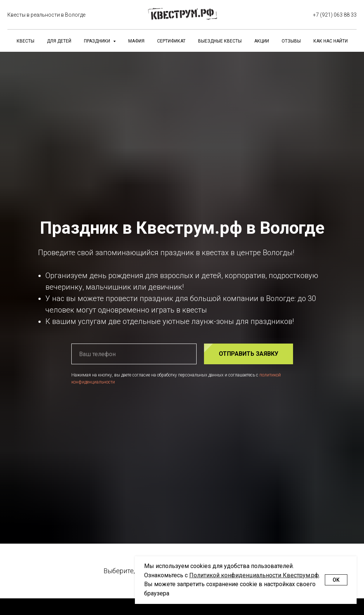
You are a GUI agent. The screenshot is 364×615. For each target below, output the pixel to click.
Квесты (25, 41)
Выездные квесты (220, 41)
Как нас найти (331, 41)
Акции (262, 41)
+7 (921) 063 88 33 (335, 15)
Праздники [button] (98, 41)
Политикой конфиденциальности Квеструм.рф (254, 575)
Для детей (59, 41)
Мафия (136, 41)
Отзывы (291, 41)
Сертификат (171, 41)
